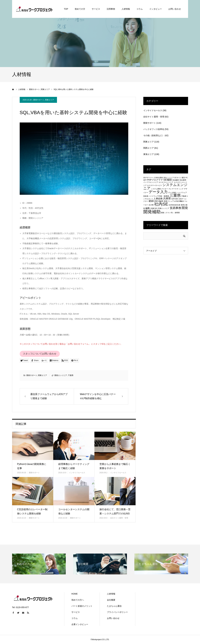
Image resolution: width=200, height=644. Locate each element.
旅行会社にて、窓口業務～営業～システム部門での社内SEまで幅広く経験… (115, 514)
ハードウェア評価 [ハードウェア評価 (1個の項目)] (155, 196)
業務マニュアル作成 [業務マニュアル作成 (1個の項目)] (171, 201)
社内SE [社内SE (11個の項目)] (161, 204)
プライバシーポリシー (117, 612)
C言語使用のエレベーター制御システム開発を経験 (32, 512)
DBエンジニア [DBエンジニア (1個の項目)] (169, 178)
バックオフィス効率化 (154, 129)
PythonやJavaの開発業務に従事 (32, 466)
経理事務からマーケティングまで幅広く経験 (74, 466)
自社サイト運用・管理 (119, 518)
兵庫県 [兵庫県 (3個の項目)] (167, 198)
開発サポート (39, 100)
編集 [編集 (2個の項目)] (148, 208)
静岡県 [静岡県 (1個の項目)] (177, 213)
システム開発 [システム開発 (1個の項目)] (156, 189)
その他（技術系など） (154, 135)
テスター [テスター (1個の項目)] (165, 189)
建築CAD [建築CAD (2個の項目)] (153, 201)
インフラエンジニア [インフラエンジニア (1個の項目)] (151, 182)
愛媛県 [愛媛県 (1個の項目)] (161, 201)
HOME (75, 594)
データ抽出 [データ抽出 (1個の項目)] (172, 193)
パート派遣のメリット (82, 606)
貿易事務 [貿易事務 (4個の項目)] (176, 208)
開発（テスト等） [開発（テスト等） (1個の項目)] (168, 213)
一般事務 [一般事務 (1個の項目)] (166, 196)
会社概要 (111, 600)
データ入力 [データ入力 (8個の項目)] (158, 192)
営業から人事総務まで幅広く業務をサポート (115, 466)
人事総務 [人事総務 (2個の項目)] (158, 199)
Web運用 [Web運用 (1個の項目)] (183, 180)
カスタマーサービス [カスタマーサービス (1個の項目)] (154, 185)
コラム (75, 618)
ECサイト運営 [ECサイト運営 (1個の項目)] (180, 178)
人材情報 (111, 594)
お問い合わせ (113, 618)
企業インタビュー (80, 624)
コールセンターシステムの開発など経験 (74, 512)
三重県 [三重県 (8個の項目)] (175, 195)
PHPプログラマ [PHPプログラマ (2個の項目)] (155, 180)
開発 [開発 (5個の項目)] (185, 208)
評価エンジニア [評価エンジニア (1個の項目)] (164, 208)
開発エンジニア (61, 375)
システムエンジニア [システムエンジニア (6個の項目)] (165, 186)
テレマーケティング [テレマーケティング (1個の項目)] (176, 189)
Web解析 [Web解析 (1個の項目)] (176, 180)
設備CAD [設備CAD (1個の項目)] (154, 208)
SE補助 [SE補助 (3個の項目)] (168, 180)
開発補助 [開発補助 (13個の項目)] (152, 212)
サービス (76, 612)
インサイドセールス (77, 473)
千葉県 (71, 375)
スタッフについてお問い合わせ (40, 354)
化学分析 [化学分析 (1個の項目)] (175, 199)
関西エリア (149, 148)
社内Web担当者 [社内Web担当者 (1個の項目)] (174, 205)
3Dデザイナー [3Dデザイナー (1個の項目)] (148, 178)
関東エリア (50, 100)
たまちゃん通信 (114, 606)
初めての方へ (78, 600)
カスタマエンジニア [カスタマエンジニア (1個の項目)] (166, 182)
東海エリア (149, 154)
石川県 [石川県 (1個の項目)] (151, 205)
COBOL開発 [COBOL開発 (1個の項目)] (158, 178)
